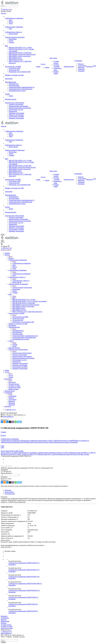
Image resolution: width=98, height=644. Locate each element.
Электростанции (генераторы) (22, 287)
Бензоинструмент (33, 442)
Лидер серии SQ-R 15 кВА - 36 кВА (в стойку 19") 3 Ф (21, 454)
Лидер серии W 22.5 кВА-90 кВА (12, 453)
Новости (4, 620)
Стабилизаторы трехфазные (21, 274)
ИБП (14, 298)
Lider (2, 447)
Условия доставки (7, 626)
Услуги (11, 375)
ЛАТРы (15, 344)
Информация (5, 621)
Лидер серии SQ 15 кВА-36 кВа (62, 453)
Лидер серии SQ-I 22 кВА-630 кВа (50, 454)
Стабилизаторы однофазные (22, 263)
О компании (12, 396)
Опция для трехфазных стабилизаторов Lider (37, 453)
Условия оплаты (6, 625)
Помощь (4, 623)
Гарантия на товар (7, 628)
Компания (4, 616)
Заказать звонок (6, 250)
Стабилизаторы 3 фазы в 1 (21, 281)
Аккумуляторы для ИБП (20, 317)
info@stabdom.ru (8, 417)
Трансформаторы (18, 331)
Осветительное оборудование (22, 353)
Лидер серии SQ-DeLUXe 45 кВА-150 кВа (75, 454)
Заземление (8, 442)
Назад (10, 256)
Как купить (12, 382)
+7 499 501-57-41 (6, 10)
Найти (3, 642)
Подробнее (12, 565)
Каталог (11, 258)
